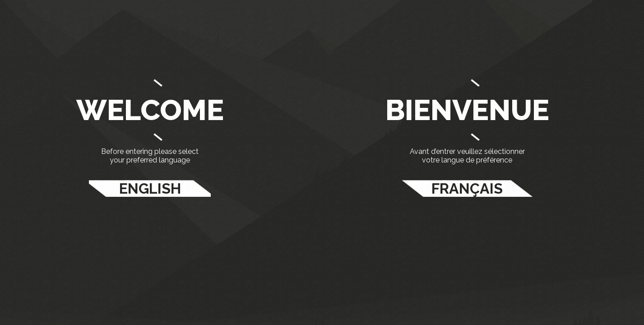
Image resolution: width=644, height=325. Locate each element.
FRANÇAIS (467, 188)
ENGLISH (150, 188)
